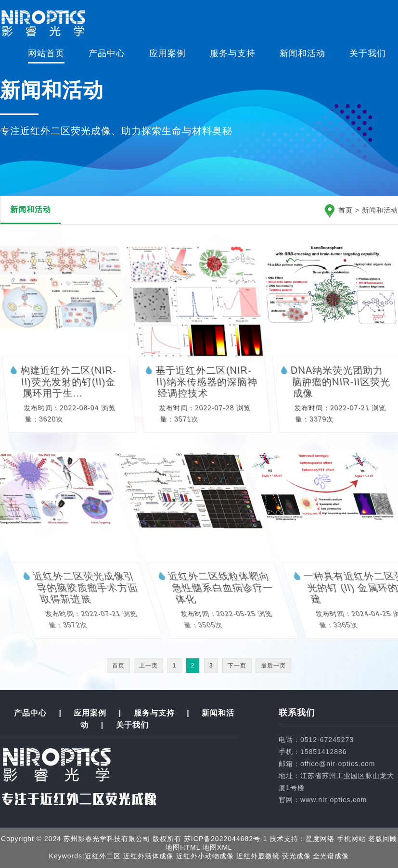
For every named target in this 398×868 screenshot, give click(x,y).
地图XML (218, 847)
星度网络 (320, 839)
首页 (346, 210)
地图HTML (183, 847)
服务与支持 (233, 53)
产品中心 (107, 53)
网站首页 (46, 53)
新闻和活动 (302, 53)
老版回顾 (383, 839)
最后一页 (273, 666)
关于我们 (368, 53)
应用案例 (167, 53)
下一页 (237, 666)
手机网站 (351, 839)
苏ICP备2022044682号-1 (226, 839)
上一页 (148, 666)
